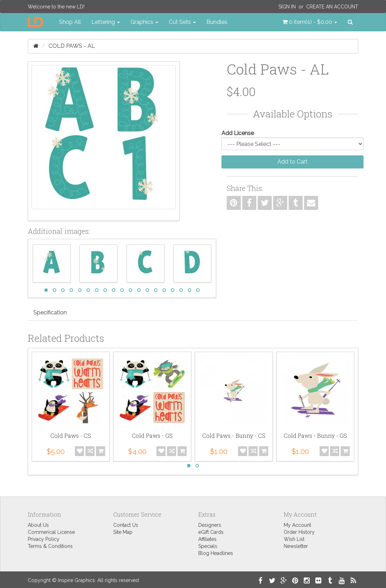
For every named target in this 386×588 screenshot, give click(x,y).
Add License (238, 133)
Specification (50, 312)
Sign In (287, 7)
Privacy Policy (44, 539)
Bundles (217, 22)
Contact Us (126, 525)
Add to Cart (292, 162)
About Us (38, 525)
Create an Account (332, 7)
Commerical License (51, 532)
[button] (310, 22)
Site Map (123, 532)
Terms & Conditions (50, 546)
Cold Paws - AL (72, 46)
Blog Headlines (216, 553)
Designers (210, 525)
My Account (297, 525)
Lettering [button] (106, 22)
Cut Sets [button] (182, 22)
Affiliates (207, 539)
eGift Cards (211, 532)
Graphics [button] (144, 22)
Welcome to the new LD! (56, 7)
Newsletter (296, 546)
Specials (208, 546)
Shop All (70, 22)
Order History (299, 532)
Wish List (294, 539)
